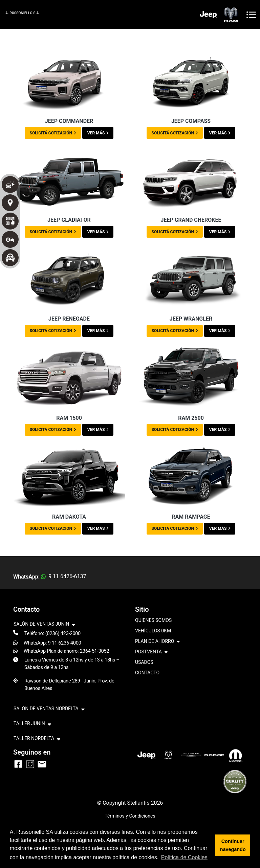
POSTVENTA (151, 652)
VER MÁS (98, 133)
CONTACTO (147, 673)
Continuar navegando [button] (233, 845)
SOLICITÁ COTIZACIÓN (53, 133)
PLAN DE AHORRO (157, 642)
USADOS (144, 662)
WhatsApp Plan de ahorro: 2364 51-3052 (67, 651)
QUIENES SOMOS (153, 620)
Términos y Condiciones (130, 816)
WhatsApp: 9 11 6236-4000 (52, 643)
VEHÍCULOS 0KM (153, 631)
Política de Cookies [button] (184, 857)
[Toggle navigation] (251, 15)
